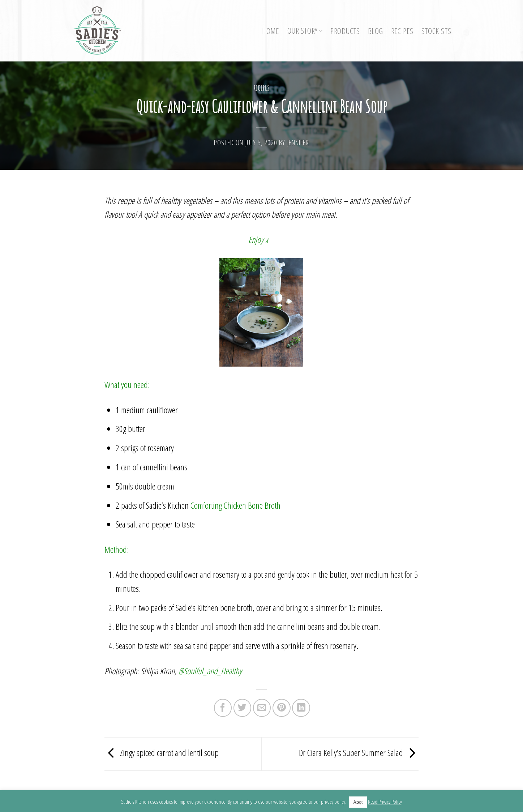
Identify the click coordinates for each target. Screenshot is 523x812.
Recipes (402, 31)
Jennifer (298, 143)
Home (271, 31)
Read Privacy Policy (385, 802)
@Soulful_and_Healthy (210, 671)
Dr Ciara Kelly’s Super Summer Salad (359, 753)
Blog (376, 31)
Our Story (305, 31)
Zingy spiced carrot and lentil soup (162, 753)
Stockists (436, 31)
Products (345, 31)
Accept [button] (358, 802)
